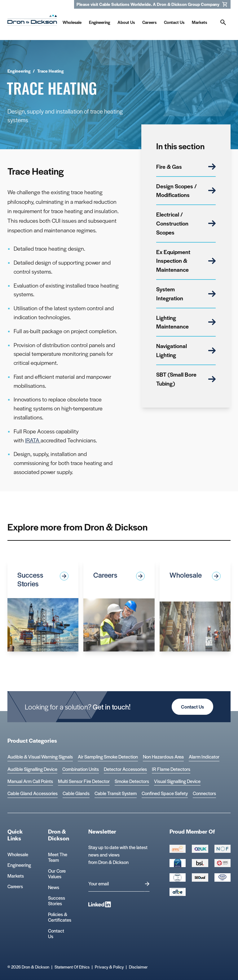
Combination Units (81, 769)
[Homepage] (32, 22)
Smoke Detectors (132, 781)
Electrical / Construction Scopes (186, 223)
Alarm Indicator (204, 757)
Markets (16, 876)
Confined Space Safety (165, 793)
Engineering (19, 865)
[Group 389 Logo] (200, 863)
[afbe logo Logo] (178, 892)
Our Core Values (57, 873)
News (54, 887)
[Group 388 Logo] (200, 849)
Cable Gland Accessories (33, 793)
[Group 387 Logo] (178, 849)
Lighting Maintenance (186, 322)
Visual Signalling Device (177, 781)
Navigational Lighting (186, 350)
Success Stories (57, 900)
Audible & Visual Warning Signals (40, 757)
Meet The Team (58, 857)
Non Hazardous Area (163, 757)
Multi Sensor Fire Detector (84, 781)
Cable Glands (76, 793)
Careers (15, 886)
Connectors (204, 793)
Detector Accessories (125, 769)
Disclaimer (138, 967)
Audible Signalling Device (32, 769)
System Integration (186, 293)
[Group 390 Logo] (200, 877)
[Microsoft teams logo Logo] (223, 877)
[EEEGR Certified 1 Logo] (178, 877)
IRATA (33, 440)
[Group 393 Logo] (223, 849)
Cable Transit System (116, 793)
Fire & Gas (186, 166)
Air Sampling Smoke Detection (108, 757)
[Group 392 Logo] (223, 863)
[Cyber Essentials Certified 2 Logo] (178, 863)
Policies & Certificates (60, 917)
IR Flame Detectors (171, 769)
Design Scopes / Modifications (186, 190)
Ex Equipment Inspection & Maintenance (186, 261)
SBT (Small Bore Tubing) (186, 379)
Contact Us (192, 707)
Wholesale (18, 854)
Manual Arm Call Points (30, 781)
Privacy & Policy (109, 967)
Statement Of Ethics (72, 967)
